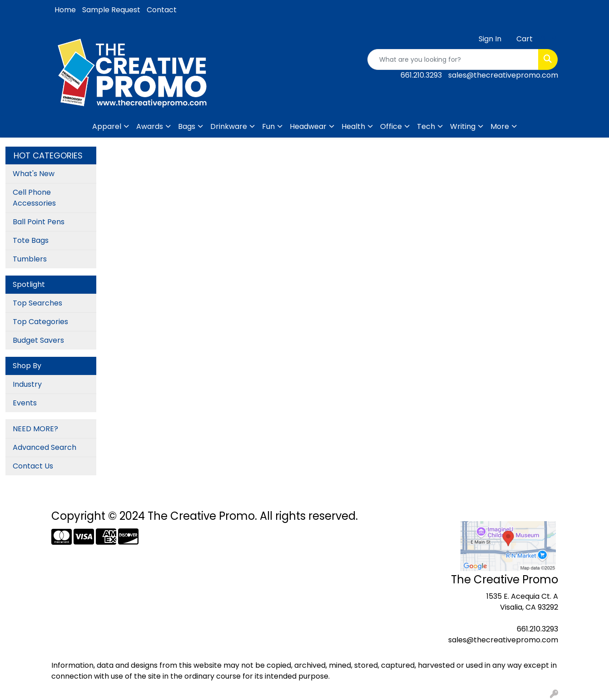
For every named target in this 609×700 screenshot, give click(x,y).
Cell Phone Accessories (34, 198)
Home (65, 10)
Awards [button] (150, 126)
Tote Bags (31, 240)
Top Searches (37, 303)
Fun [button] (268, 126)
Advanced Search (45, 447)
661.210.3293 (421, 75)
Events (25, 403)
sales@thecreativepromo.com (503, 75)
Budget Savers (38, 340)
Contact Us (33, 466)
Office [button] (391, 126)
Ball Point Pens (39, 222)
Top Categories (40, 322)
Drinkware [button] (229, 126)
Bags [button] (187, 126)
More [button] (500, 126)
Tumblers (30, 259)
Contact (162, 10)
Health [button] (353, 126)
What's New (34, 174)
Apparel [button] (107, 126)
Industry (27, 384)
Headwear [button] (308, 126)
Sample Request (111, 10)
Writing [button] (463, 126)
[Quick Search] (453, 59)
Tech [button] (426, 126)
